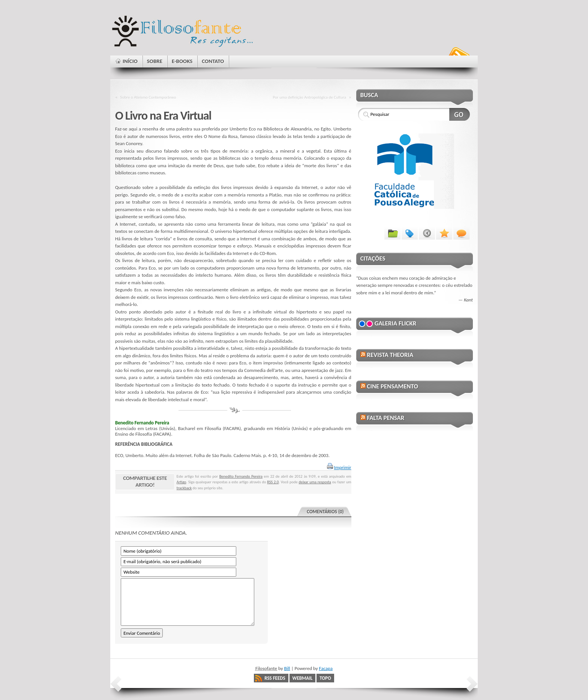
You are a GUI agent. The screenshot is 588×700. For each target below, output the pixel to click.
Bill (287, 668)
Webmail (303, 678)
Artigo (181, 482)
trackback (184, 488)
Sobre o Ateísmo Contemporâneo (148, 97)
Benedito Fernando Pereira (241, 476)
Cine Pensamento (392, 386)
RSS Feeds (275, 678)
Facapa (326, 668)
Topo (325, 678)
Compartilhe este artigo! (145, 481)
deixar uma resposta (315, 482)
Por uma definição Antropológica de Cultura (310, 97)
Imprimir (343, 467)
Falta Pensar (385, 418)
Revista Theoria (390, 355)
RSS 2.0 (273, 482)
